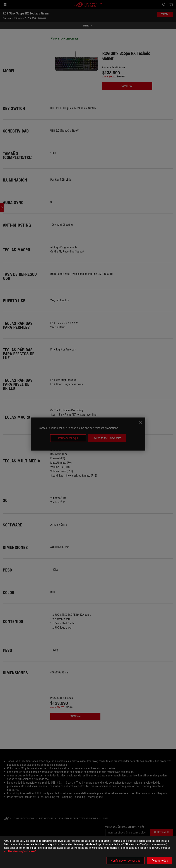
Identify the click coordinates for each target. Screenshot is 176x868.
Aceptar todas (160, 861)
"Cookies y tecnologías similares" (20, 851)
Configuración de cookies (126, 861)
